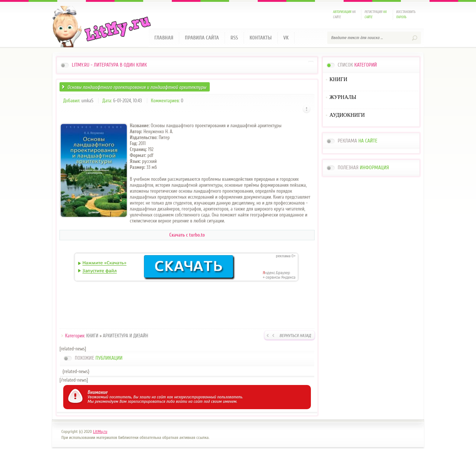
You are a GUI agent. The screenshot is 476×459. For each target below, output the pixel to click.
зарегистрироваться (146, 401)
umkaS (87, 101)
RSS (234, 38)
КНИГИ (92, 336)
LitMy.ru (100, 431)
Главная (164, 38)
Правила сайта (202, 38)
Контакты (261, 38)
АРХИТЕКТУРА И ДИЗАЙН (126, 336)
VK (286, 38)
